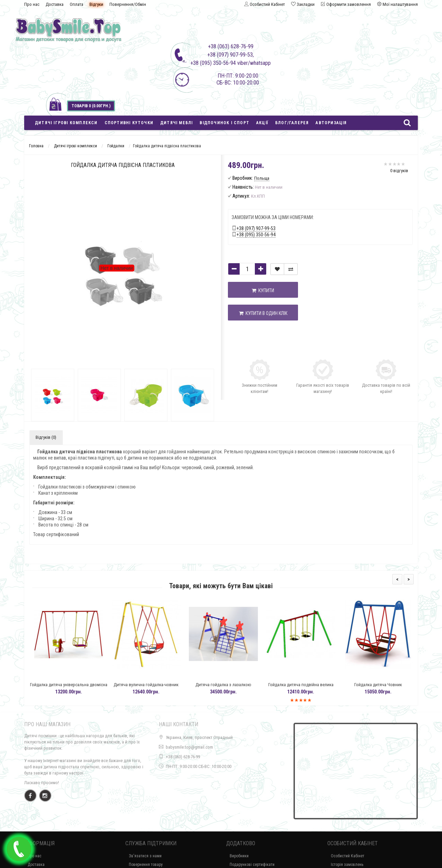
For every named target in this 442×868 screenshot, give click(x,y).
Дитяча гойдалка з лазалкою (234, 685)
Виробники (239, 856)
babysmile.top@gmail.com (189, 747)
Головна (36, 146)
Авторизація (331, 123)
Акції (262, 123)
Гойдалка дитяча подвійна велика (311, 685)
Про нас (32, 4)
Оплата (76, 4)
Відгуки (96, 4)
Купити (263, 290)
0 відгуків (399, 171)
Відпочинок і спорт (224, 123)
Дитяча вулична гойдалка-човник (156, 685)
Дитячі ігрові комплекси (66, 123)
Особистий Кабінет (348, 856)
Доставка (55, 4)
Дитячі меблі (176, 123)
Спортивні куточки (129, 123)
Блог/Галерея (292, 123)
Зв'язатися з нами (145, 856)
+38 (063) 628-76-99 (183, 757)
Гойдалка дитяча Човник (388, 685)
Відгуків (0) (46, 437)
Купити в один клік (263, 313)
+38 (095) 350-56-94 (256, 235)
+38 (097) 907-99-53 (256, 228)
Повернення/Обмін (128, 4)
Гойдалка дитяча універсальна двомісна (79, 685)
